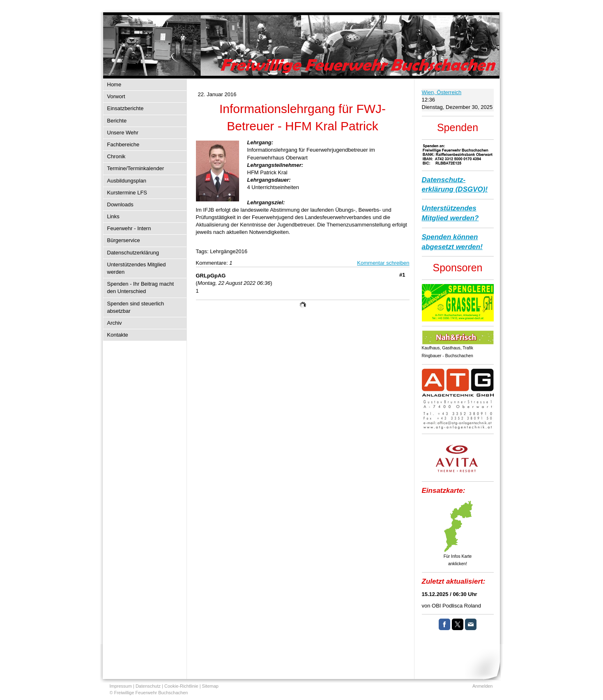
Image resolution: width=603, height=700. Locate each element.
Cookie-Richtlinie (181, 686)
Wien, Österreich (442, 92)
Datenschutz (148, 686)
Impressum (121, 686)
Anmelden (483, 686)
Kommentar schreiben (383, 263)
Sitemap (210, 686)
